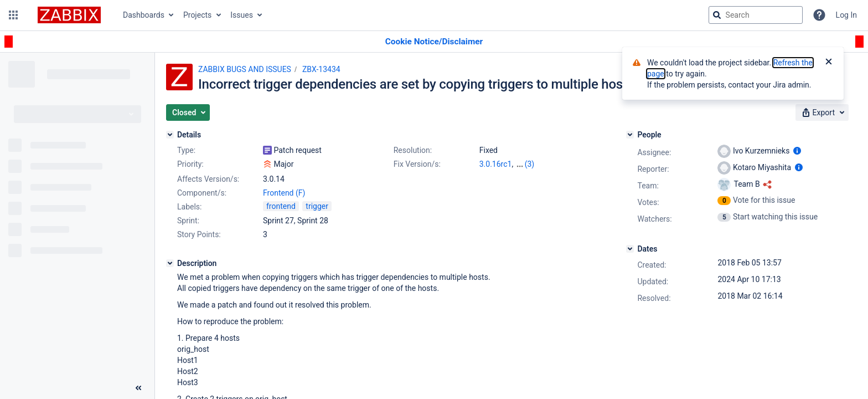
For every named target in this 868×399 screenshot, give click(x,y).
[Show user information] (797, 151)
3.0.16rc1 (496, 164)
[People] (630, 135)
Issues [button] (242, 15)
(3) (530, 164)
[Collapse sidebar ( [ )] (138, 388)
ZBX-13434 (321, 69)
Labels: (189, 207)
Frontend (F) (284, 193)
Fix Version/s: (417, 164)
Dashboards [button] (144, 15)
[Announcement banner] (434, 42)
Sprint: (188, 221)
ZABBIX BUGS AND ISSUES (245, 69)
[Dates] (630, 249)
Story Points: (199, 234)
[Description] (170, 263)
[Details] (170, 135)
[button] (13, 15)
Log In (846, 15)
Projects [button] (197, 15)
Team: (648, 186)
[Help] (819, 15)
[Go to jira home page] (69, 15)
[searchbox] (756, 15)
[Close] (829, 63)
